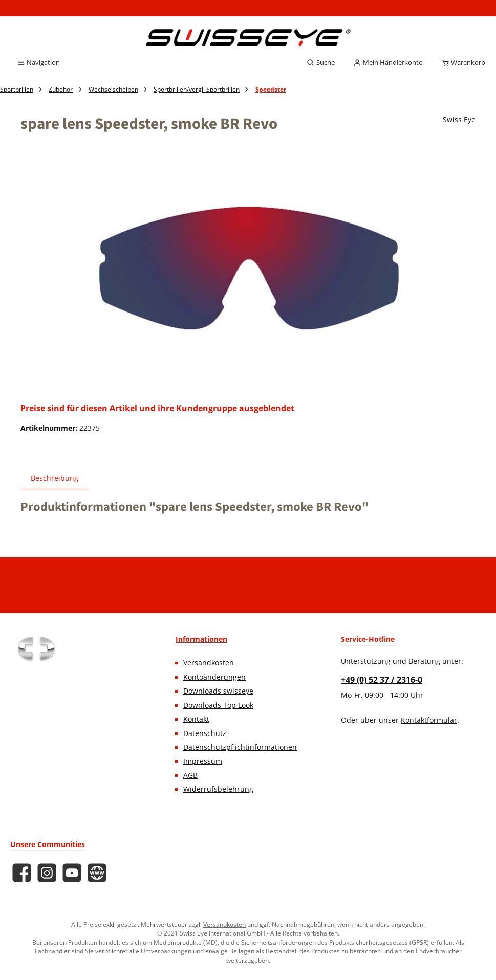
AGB (190, 775)
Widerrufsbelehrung (218, 789)
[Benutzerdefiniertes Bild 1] (36, 649)
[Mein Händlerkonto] (388, 63)
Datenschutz (205, 733)
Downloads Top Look (218, 705)
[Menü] (38, 63)
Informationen (201, 639)
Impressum (203, 761)
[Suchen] (321, 63)
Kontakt (196, 719)
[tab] (55, 478)
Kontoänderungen (214, 677)
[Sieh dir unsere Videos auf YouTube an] (72, 873)
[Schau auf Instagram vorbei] (47, 873)
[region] (248, 271)
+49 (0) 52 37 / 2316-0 (382, 680)
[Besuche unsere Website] (97, 873)
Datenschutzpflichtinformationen (240, 747)
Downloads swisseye (218, 691)
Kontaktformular (429, 720)
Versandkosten (209, 663)
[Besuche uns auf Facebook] (22, 873)
